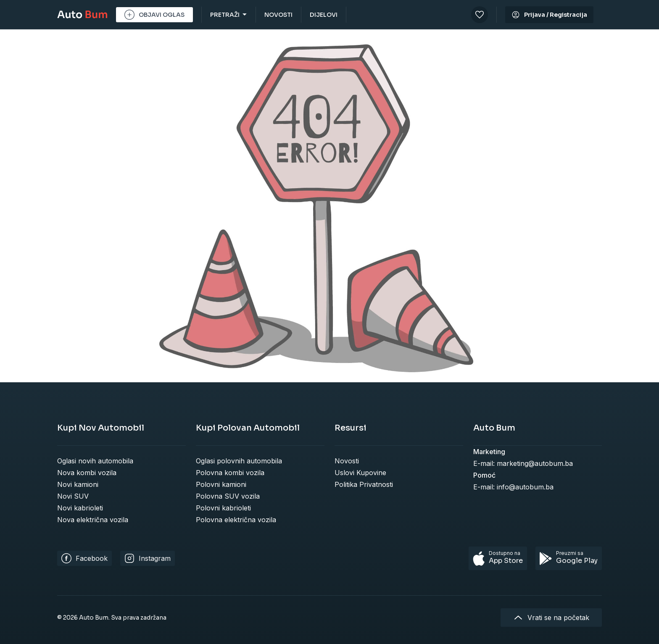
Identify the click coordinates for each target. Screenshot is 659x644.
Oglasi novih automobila (95, 461)
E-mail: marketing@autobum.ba (523, 463)
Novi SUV (73, 496)
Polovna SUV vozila (228, 496)
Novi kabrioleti (80, 508)
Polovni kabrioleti (223, 508)
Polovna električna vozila (236, 520)
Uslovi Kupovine (360, 473)
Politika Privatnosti (364, 484)
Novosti (347, 461)
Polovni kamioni (221, 484)
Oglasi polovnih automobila (239, 461)
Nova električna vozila (93, 520)
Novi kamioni (78, 484)
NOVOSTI (278, 15)
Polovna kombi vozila (230, 473)
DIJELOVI (324, 15)
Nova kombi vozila (87, 473)
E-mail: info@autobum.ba (513, 487)
